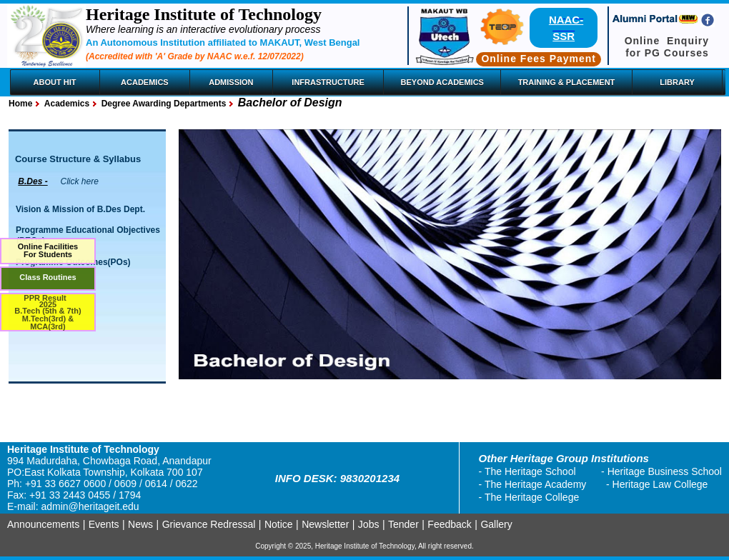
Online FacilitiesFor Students (48, 250)
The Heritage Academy (535, 484)
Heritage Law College (660, 484)
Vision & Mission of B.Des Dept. (80, 209)
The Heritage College (532, 497)
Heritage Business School (665, 471)
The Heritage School (530, 471)
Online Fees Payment (539, 59)
